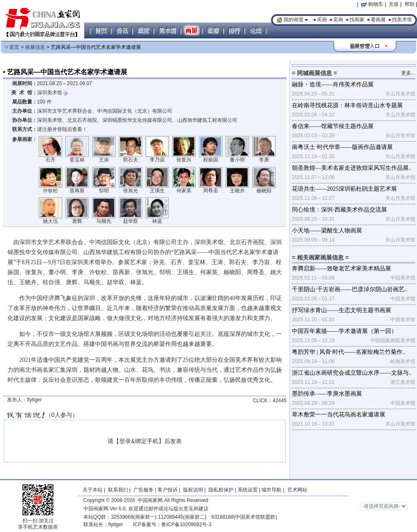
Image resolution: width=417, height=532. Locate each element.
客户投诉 (168, 490)
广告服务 (143, 490)
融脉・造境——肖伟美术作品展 (333, 84)
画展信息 (35, 47)
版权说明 (193, 490)
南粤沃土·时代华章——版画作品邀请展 (342, 147)
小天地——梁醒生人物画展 (327, 231)
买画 (322, 20)
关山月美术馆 (400, 94)
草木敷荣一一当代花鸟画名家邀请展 (339, 415)
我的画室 (294, 20)
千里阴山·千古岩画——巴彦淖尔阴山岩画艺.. (350, 289)
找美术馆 (402, 20)
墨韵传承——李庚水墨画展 (327, 394)
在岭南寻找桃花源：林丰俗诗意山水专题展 (347, 105)
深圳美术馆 (50, 93)
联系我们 (118, 490)
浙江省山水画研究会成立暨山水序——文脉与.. (352, 373)
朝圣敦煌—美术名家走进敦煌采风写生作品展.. (352, 168)
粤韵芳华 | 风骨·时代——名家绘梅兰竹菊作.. (349, 352)
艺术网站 (296, 490)
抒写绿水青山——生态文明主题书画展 (342, 310)
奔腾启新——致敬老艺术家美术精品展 (342, 269)
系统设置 (248, 490)
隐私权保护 (221, 490)
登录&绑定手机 (139, 441)
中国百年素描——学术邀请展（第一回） (344, 331)
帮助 (409, 4)
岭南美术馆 (403, 361)
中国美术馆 (403, 278)
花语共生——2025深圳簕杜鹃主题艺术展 (344, 189)
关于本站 (93, 490)
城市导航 (271, 490)
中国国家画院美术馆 (393, 340)
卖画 (338, 20)
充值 (394, 4)
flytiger (116, 524)
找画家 (357, 20)
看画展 (378, 20)
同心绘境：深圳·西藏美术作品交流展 (339, 210)
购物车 (372, 4)
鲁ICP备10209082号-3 (186, 524)
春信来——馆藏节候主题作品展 (333, 126)
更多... (408, 73)
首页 (14, 47)
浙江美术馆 (403, 382)
